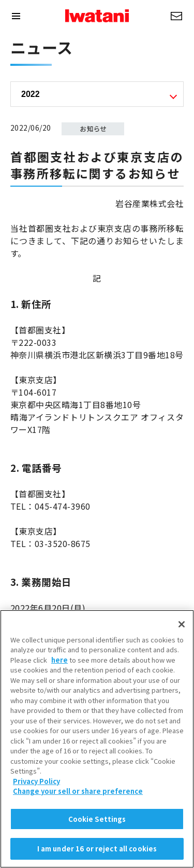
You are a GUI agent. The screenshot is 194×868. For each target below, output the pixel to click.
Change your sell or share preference (78, 796)
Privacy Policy (36, 786)
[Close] (182, 629)
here (59, 664)
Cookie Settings (97, 824)
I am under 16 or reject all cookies (97, 854)
